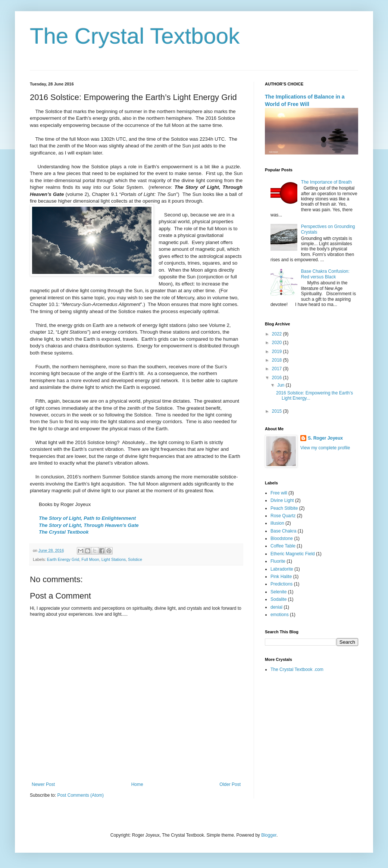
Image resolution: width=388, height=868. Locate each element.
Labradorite (282, 569)
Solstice (135, 559)
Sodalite (279, 599)
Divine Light (282, 500)
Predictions (281, 584)
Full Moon (90, 559)
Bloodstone (282, 538)
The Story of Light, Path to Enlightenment (87, 518)
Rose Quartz (283, 516)
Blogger (269, 835)
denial (276, 607)
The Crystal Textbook (135, 36)
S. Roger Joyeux (325, 438)
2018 (278, 360)
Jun (281, 385)
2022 (278, 334)
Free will (279, 493)
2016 (278, 378)
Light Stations (114, 559)
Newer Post (43, 784)
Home (137, 784)
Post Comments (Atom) (80, 795)
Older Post (230, 784)
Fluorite (278, 561)
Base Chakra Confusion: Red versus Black (325, 274)
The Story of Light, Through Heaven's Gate (89, 525)
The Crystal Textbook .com (297, 669)
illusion (277, 523)
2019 (278, 352)
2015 (278, 411)
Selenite (279, 592)
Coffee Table (283, 546)
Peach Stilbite (284, 508)
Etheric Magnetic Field (293, 554)
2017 (278, 369)
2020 (278, 343)
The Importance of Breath (326, 182)
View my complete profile (325, 448)
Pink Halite (281, 577)
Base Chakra (283, 531)
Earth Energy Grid (63, 559)
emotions (280, 615)
